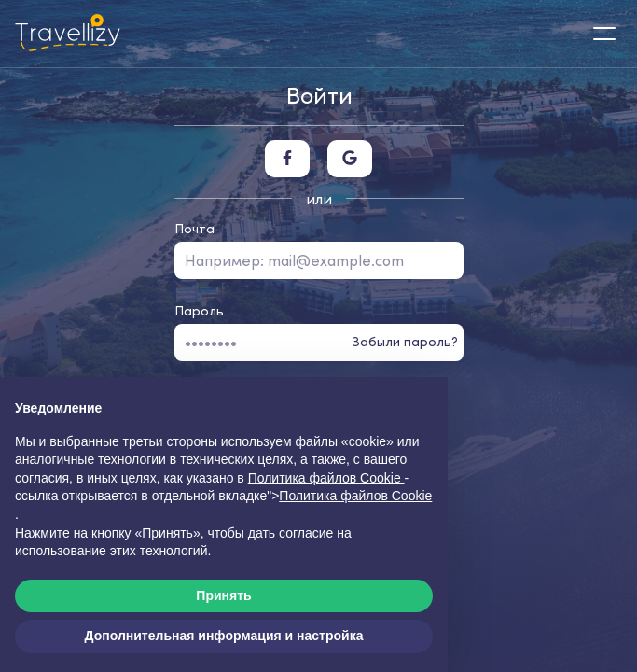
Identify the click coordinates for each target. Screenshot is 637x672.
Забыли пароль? (405, 342)
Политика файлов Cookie (355, 496)
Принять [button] (223, 595)
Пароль (199, 311)
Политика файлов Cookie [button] (326, 478)
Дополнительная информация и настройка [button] (224, 636)
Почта (194, 229)
